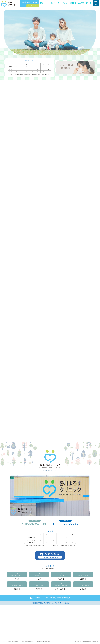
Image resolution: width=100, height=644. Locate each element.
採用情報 (73, 3)
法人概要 (81, 3)
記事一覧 (89, 3)
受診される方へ (56, 3)
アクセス (66, 3)
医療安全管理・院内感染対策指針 (44, 641)
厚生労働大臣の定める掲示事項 (28, 641)
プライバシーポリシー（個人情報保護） (11, 641)
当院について (44, 3)
